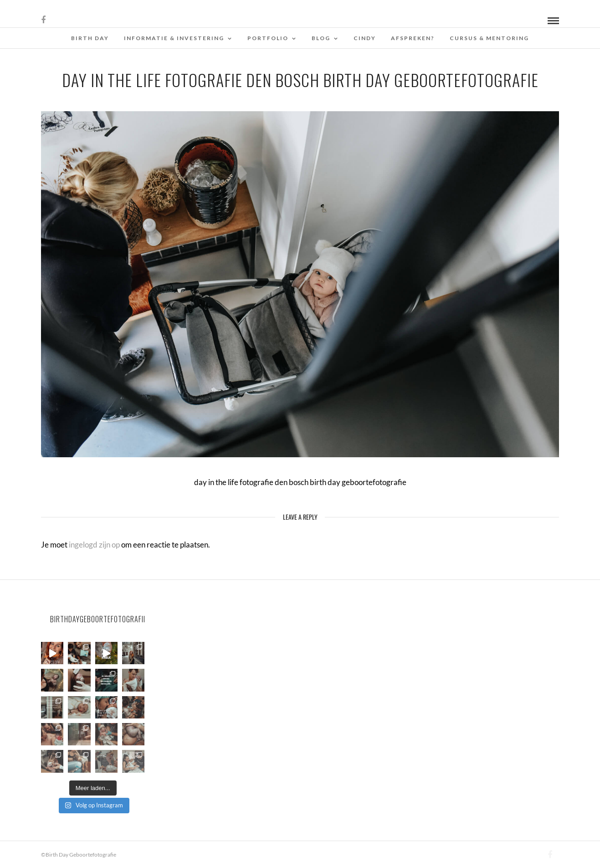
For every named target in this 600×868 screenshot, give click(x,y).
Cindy (365, 38)
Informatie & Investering (174, 38)
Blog (321, 38)
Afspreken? (413, 38)
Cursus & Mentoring (489, 38)
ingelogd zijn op (94, 545)
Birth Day (90, 38)
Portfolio (268, 38)
